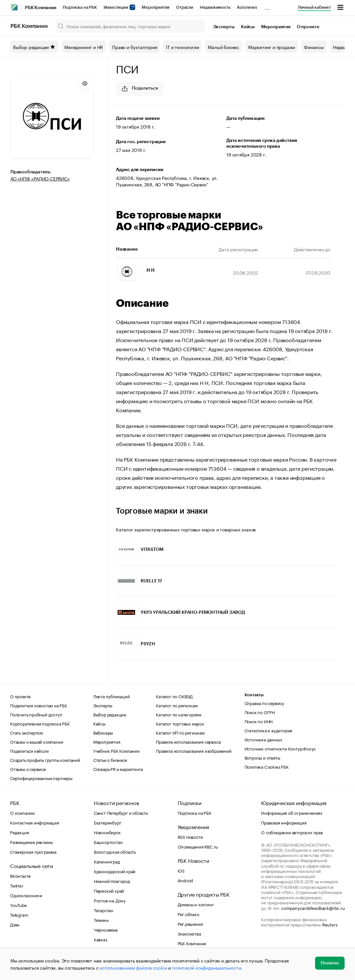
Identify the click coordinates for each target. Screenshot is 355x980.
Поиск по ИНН (259, 721)
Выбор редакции (34, 47)
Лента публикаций (112, 696)
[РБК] (14, 7)
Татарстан (104, 910)
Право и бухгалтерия (134, 47)
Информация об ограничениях (292, 813)
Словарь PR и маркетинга (118, 769)
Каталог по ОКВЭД (174, 696)
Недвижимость (215, 7)
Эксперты (224, 27)
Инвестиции (120, 7)
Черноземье (106, 929)
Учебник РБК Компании (116, 751)
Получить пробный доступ (36, 714)
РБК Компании (41, 8)
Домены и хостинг (196, 904)
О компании (22, 813)
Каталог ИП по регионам (180, 732)
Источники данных (263, 739)
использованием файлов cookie (133, 967)
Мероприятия (156, 7)
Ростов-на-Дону (110, 900)
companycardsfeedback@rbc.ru (313, 908)
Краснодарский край (115, 871)
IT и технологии (182, 47)
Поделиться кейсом (29, 751)
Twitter (17, 885)
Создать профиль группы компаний (45, 760)
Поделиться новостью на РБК (39, 705)
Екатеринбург (108, 822)
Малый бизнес (223, 47)
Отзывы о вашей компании (37, 741)
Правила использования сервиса (188, 741)
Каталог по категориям (179, 714)
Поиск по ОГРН (260, 712)
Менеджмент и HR (84, 47)
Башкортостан (108, 842)
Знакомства (189, 933)
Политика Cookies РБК (267, 766)
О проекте (308, 27)
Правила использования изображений (194, 751)
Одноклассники (26, 895)
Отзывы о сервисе (28, 769)
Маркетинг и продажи (272, 47)
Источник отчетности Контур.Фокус (280, 748)
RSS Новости (190, 837)
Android (185, 880)
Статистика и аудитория (269, 730)
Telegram (19, 914)
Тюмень (101, 920)
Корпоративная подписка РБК (40, 723)
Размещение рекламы (31, 842)
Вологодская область (115, 851)
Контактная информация (35, 822)
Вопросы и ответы (262, 757)
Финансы (314, 47)
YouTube (19, 905)
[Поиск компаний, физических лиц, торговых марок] (130, 26)
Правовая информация (284, 822)
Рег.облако (189, 914)
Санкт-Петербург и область (121, 813)
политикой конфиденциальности (206, 967)
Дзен (15, 924)
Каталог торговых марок (180, 723)
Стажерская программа (33, 851)
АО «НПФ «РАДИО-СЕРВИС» (40, 178)
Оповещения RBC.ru (198, 846)
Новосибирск (107, 832)
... (267, 6)
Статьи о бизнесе (110, 760)
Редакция (19, 832)
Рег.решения (190, 924)
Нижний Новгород (112, 881)
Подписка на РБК (80, 7)
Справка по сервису (264, 703)
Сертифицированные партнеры (41, 778)
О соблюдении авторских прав (292, 832)
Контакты (254, 695)
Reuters (330, 924)
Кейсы (248, 27)
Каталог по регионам (177, 705)
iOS (181, 870)
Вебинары (103, 732)
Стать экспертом (26, 732)
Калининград (107, 861)
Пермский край (109, 890)
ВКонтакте (20, 875)
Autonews (247, 7)
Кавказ (101, 939)
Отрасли (185, 7)
